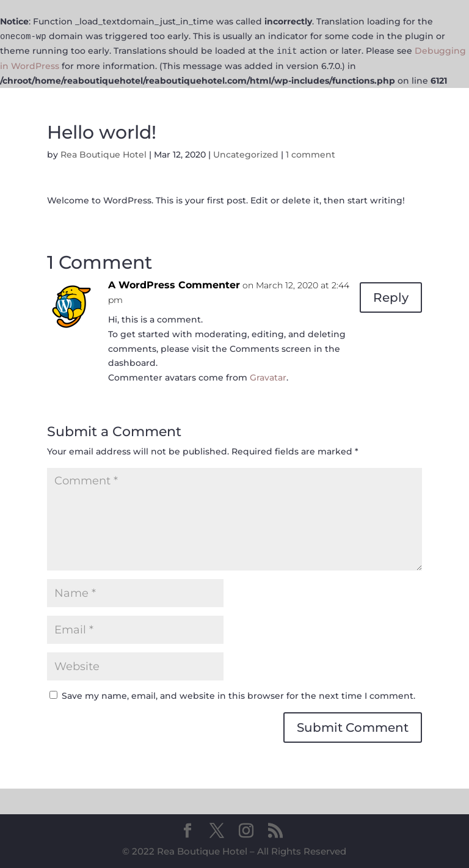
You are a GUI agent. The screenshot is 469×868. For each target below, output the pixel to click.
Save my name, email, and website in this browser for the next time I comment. (238, 696)
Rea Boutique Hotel (104, 155)
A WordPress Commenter (174, 285)
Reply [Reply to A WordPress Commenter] (391, 297)
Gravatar (268, 377)
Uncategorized (246, 155)
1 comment (311, 155)
